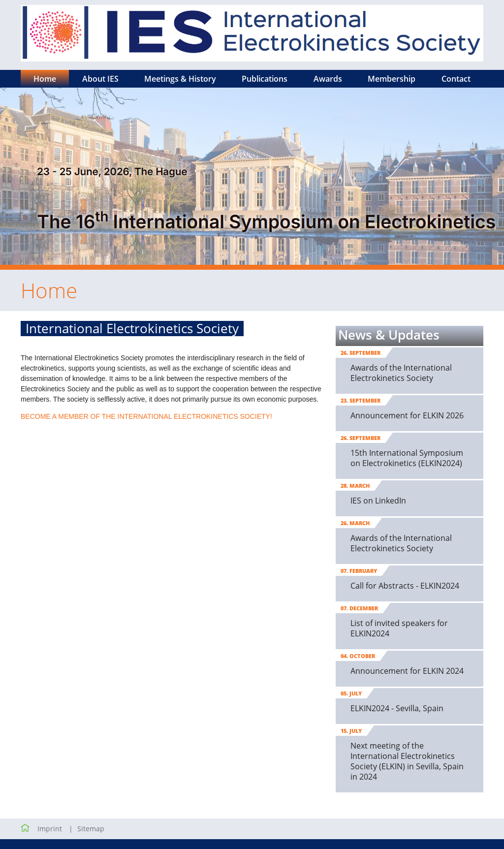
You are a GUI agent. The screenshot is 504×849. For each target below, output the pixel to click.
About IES (100, 79)
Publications (265, 79)
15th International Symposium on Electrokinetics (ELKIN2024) (407, 458)
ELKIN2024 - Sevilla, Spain (397, 708)
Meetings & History (180, 79)
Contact (456, 79)
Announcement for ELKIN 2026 (407, 415)
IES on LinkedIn (378, 501)
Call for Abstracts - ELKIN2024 (405, 586)
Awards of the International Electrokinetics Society (401, 373)
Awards (328, 79)
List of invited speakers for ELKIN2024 (399, 628)
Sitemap (91, 829)
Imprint (50, 829)
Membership (392, 79)
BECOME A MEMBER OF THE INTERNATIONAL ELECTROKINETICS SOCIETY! (146, 416)
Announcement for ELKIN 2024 (407, 671)
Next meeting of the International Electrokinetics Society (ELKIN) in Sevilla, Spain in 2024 (407, 761)
